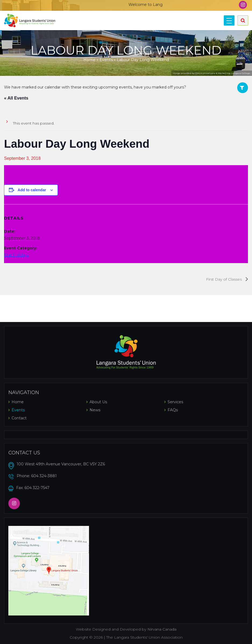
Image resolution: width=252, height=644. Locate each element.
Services (175, 402)
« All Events (16, 98)
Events (106, 60)
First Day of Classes (224, 279)
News (95, 410)
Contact (19, 418)
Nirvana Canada (162, 629)
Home (89, 60)
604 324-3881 (44, 476)
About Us (98, 402)
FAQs (173, 410)
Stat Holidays (16, 255)
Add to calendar (32, 190)
